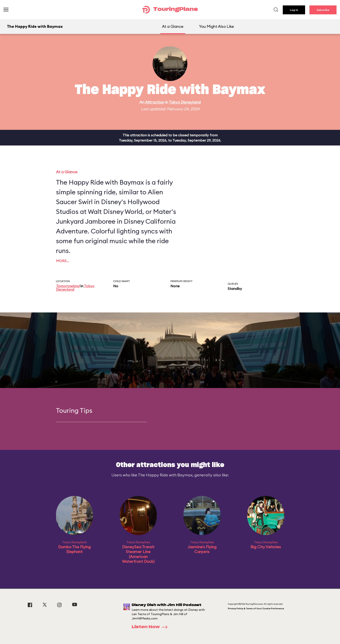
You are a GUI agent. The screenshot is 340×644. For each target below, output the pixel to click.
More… (62, 261)
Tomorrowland (68, 286)
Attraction (155, 102)
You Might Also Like (217, 26)
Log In (294, 10)
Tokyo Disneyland (185, 102)
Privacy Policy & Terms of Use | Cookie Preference (256, 608)
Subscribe (323, 10)
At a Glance (173, 26)
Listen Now (151, 627)
